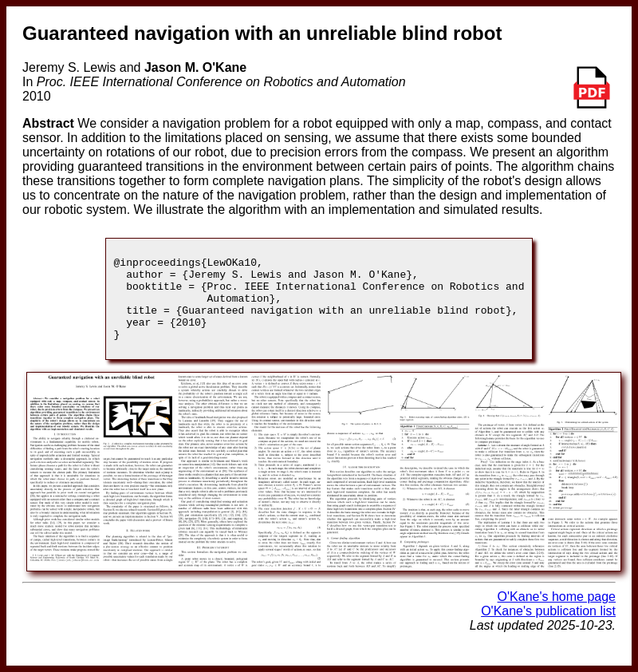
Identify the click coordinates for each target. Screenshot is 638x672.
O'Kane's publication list (548, 628)
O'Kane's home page (557, 613)
